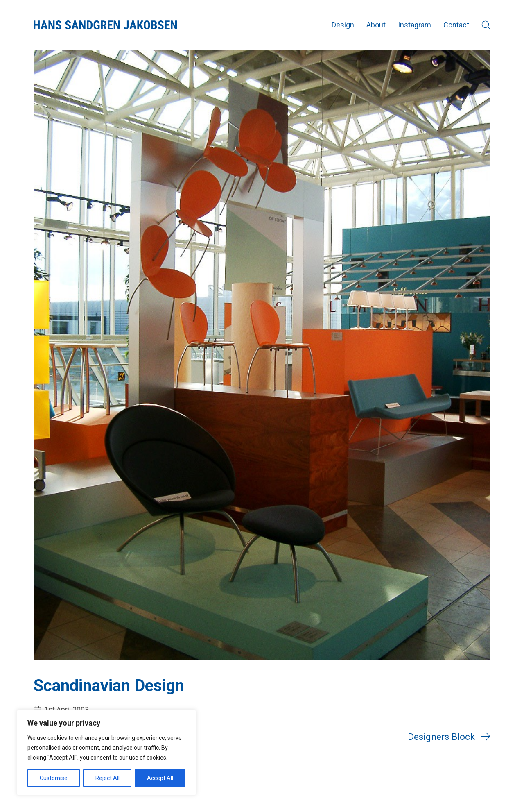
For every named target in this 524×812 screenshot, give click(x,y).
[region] (106, 753)
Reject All (107, 778)
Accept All (160, 778)
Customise (54, 778)
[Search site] (486, 25)
